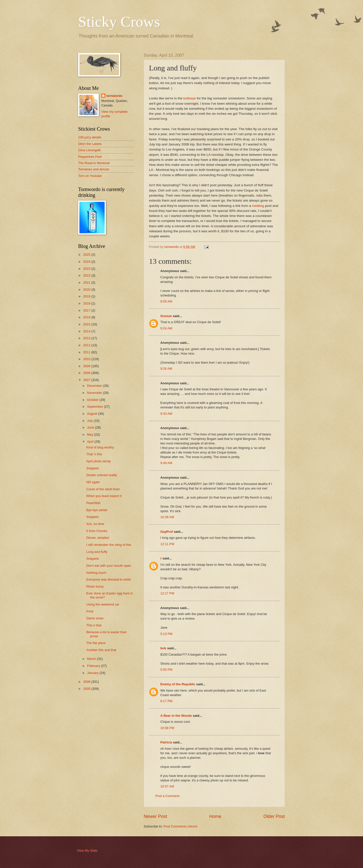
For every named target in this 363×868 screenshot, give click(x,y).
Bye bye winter (97, 510)
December (95, 386)
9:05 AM (166, 301)
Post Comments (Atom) (180, 826)
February (94, 666)
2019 (87, 296)
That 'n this (94, 454)
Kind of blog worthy (100, 447)
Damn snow (95, 618)
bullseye (190, 98)
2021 (87, 282)
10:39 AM (167, 517)
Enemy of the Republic (178, 684)
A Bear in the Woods (176, 716)
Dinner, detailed (97, 538)
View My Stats (87, 851)
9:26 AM (166, 369)
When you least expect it (104, 496)
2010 (87, 359)
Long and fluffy (97, 552)
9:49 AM (166, 463)
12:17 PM (167, 593)
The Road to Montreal (94, 163)
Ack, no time (95, 524)
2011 (87, 352)
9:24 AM (166, 328)
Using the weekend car (103, 604)
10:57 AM (167, 786)
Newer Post (155, 816)
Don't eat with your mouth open (109, 566)
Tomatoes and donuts (94, 169)
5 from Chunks (97, 531)
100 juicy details (90, 137)
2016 (87, 317)
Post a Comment (167, 796)
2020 (87, 290)
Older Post (274, 816)
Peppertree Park (90, 157)
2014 (87, 331)
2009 (87, 366)
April (91, 442)
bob (163, 648)
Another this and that (101, 650)
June (91, 427)
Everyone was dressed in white (109, 579)
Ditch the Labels (90, 144)
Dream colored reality (102, 475)
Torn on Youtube (90, 176)
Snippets (93, 468)
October (93, 400)
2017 (87, 310)
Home (215, 816)
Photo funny (95, 587)
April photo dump (98, 461)
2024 (87, 262)
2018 (87, 303)
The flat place (96, 643)
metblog (258, 206)
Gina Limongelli (89, 150)
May (90, 435)
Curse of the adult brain (103, 489)
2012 (87, 345)
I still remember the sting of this (109, 545)
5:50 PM (166, 670)
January (93, 673)
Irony (90, 611)
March (92, 659)
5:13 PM (166, 634)
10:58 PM (167, 728)
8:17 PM (166, 701)
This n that (94, 625)
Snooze (166, 316)
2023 (87, 269)
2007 (87, 380)
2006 (87, 682)
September (95, 407)
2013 (87, 338)
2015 (87, 324)
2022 (87, 275)
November (95, 393)
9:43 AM (166, 414)
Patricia (166, 742)
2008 (87, 373)
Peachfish (93, 503)
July (90, 421)
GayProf (167, 532)
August (93, 414)
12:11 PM (167, 544)
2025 (87, 255)
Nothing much (96, 573)
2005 (87, 689)
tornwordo (114, 96)
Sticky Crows (119, 22)
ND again (93, 482)
